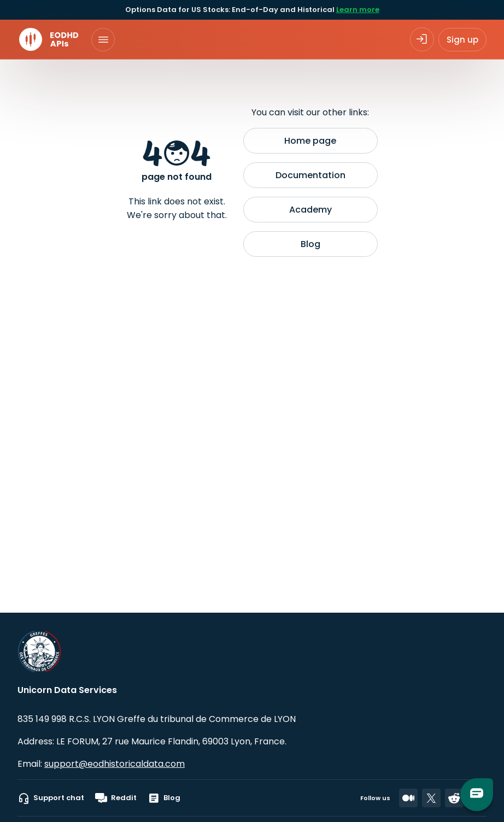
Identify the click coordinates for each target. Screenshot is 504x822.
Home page (310, 141)
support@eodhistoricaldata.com (115, 764)
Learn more (358, 10)
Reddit (116, 798)
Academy (310, 210)
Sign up (462, 40)
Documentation (310, 175)
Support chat (51, 798)
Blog (310, 244)
